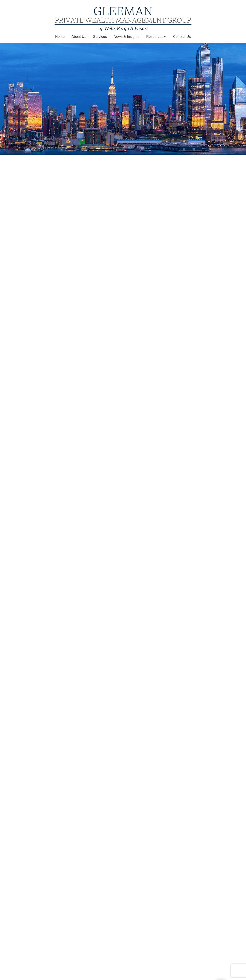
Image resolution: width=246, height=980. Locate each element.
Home (60, 37)
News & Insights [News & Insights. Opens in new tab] (127, 37)
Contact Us (182, 37)
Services (100, 37)
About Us (79, 37)
